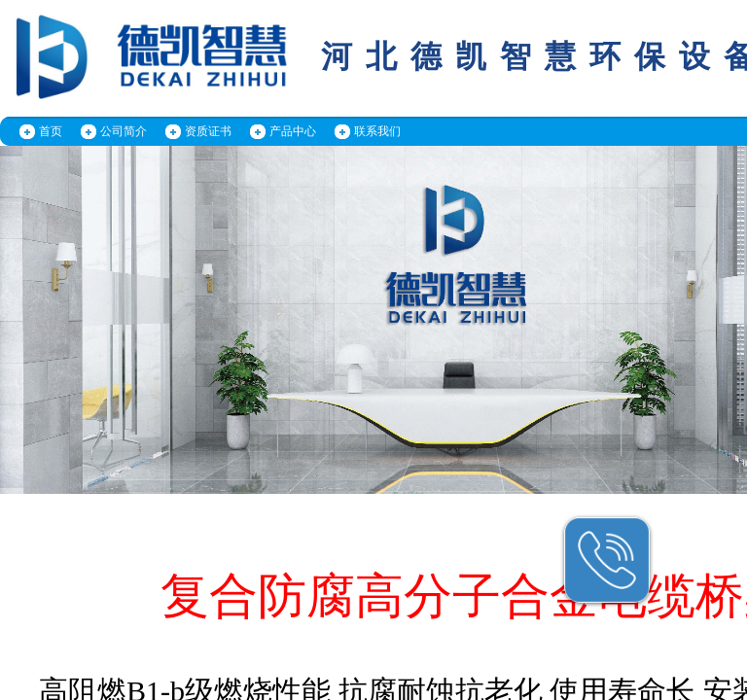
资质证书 (208, 131)
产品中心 (293, 131)
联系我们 (377, 131)
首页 (51, 131)
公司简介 (124, 131)
